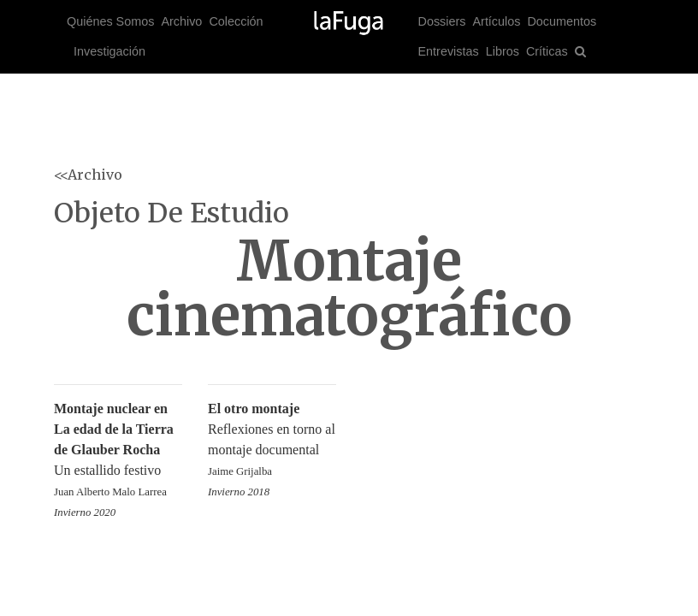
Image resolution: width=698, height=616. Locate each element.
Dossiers (442, 21)
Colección (236, 21)
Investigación (109, 51)
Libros (503, 51)
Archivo (181, 21)
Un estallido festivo (118, 451)
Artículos (496, 21)
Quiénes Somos (110, 21)
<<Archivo (88, 175)
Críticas (547, 51)
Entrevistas (449, 51)
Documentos (562, 21)
